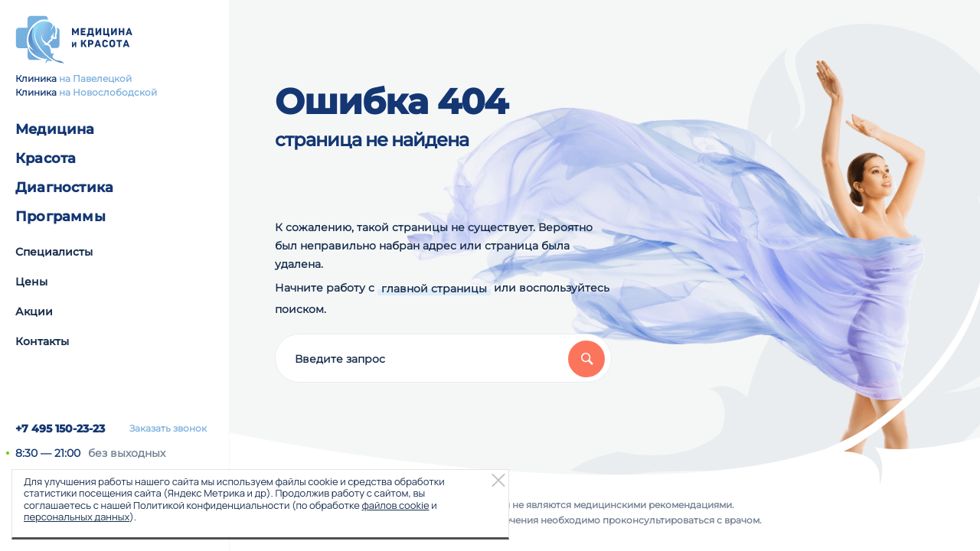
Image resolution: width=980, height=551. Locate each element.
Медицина (55, 129)
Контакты (42, 341)
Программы (60, 217)
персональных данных (77, 517)
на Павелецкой (95, 78)
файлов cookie (395, 505)
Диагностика (64, 187)
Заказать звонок (168, 429)
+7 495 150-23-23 (60, 429)
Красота (46, 158)
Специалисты (54, 252)
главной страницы (434, 289)
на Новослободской (108, 92)
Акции (34, 311)
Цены (31, 282)
